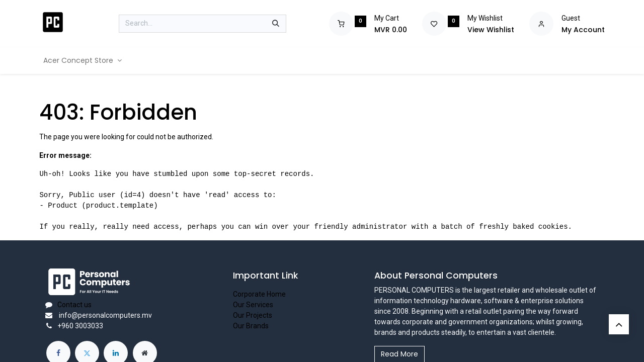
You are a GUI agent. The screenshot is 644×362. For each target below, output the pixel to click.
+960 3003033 (80, 326)
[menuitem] (83, 61)
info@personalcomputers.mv (105, 315)
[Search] (276, 24)
